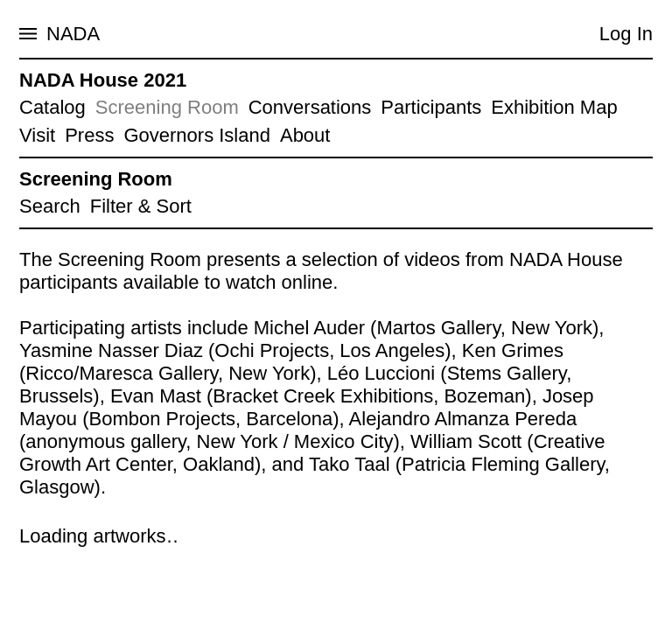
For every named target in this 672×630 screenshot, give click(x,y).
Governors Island (197, 135)
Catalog (52, 107)
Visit (37, 135)
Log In (626, 34)
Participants (431, 107)
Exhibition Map (554, 107)
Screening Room (167, 107)
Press (89, 135)
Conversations (310, 107)
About (305, 135)
